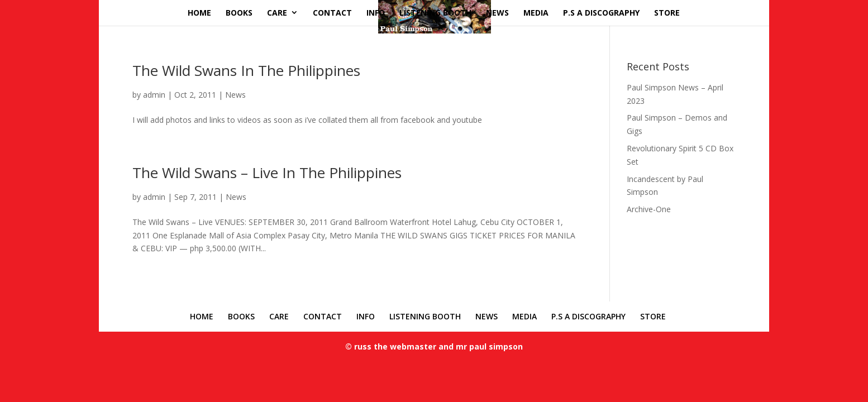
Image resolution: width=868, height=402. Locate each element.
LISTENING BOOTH (435, 13)
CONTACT (332, 13)
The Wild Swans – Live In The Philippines (267, 173)
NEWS (497, 13)
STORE (667, 13)
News (235, 95)
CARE (277, 13)
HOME (199, 13)
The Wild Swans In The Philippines (246, 70)
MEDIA (536, 13)
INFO (376, 13)
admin (154, 95)
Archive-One (649, 209)
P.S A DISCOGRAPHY (601, 13)
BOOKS (239, 13)
